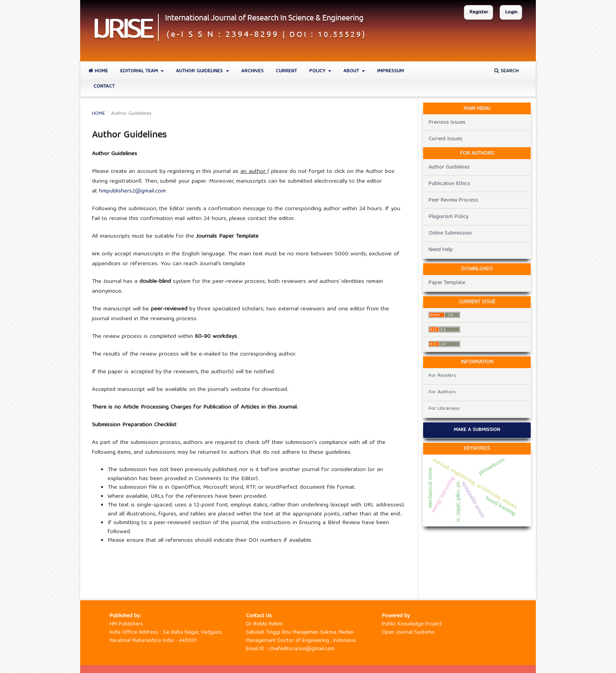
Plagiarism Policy (449, 217)
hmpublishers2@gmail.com (132, 191)
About (352, 71)
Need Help (441, 250)
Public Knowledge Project (412, 624)
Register (479, 12)
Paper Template (447, 283)
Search (506, 71)
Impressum (390, 71)
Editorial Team (140, 71)
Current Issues (445, 139)
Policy (318, 71)
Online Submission (450, 233)
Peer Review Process (453, 200)
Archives (252, 71)
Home (98, 71)
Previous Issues (447, 123)
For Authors (442, 392)
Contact (104, 87)
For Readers (442, 376)
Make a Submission (477, 430)
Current (286, 71)
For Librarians (444, 409)
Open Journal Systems (408, 633)
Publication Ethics (449, 184)
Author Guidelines (200, 71)
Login (511, 12)
